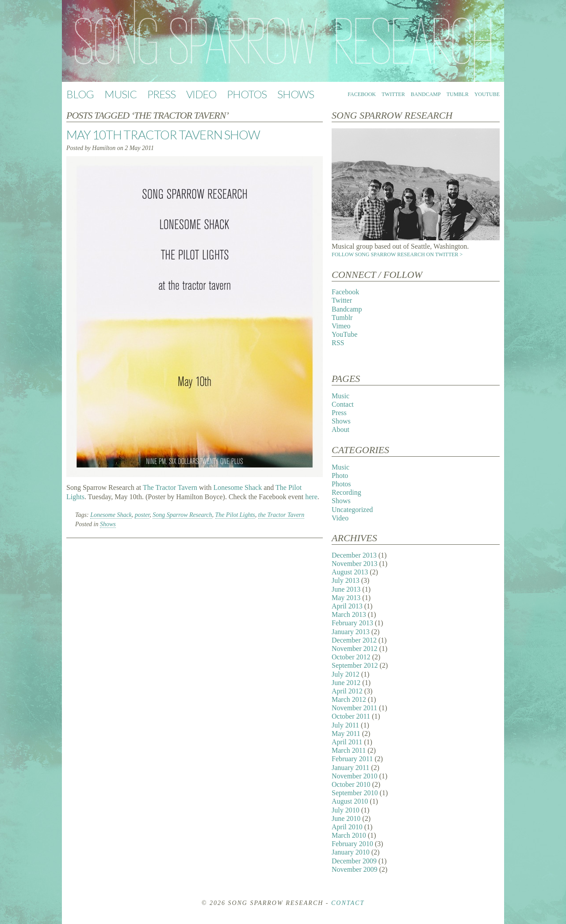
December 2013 (354, 555)
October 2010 (351, 784)
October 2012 (351, 657)
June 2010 (346, 818)
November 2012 (355, 649)
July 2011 (345, 725)
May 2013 (346, 598)
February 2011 (352, 759)
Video (201, 94)
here (311, 497)
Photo (340, 475)
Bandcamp (426, 94)
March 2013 (349, 614)
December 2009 (354, 861)
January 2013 (351, 632)
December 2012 (354, 640)
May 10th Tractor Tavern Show (163, 135)
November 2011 (354, 708)
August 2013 (350, 572)
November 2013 (355, 564)
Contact (343, 404)
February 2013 (352, 623)
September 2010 (355, 793)
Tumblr (458, 94)
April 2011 (347, 742)
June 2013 (346, 589)
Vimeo (341, 326)
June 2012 (346, 683)
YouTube (487, 94)
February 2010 (352, 844)
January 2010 (351, 852)
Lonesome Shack (237, 487)
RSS (338, 343)
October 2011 (351, 716)
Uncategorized (352, 510)
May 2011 (346, 733)
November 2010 (355, 776)
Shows (296, 94)
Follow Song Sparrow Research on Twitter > (397, 254)
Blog (80, 94)
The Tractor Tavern (170, 487)
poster (142, 515)
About (340, 429)
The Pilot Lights (235, 515)
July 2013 (346, 580)
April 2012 (347, 691)
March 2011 (349, 750)
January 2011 (350, 768)
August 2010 (350, 801)
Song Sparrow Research (182, 515)
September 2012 (355, 665)
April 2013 (347, 606)
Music (120, 94)
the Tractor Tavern (281, 515)
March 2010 (349, 835)
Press (161, 94)
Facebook (362, 94)
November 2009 (355, 869)
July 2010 (346, 810)
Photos (247, 94)
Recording (346, 492)
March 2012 (349, 699)
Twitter (393, 94)
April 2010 (347, 827)
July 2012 (346, 674)
